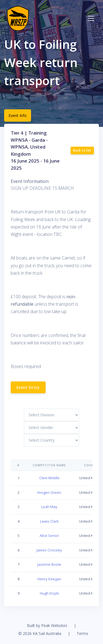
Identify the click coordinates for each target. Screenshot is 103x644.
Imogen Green (49, 492)
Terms (82, 633)
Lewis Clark (49, 521)
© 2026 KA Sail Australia (40, 633)
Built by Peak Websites (47, 625)
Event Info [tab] (18, 115)
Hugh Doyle (49, 593)
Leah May (49, 507)
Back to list (82, 150)
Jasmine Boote (49, 564)
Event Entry (28, 387)
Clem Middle (49, 478)
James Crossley (49, 550)
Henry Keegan (49, 579)
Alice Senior (49, 536)
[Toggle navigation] (91, 18)
